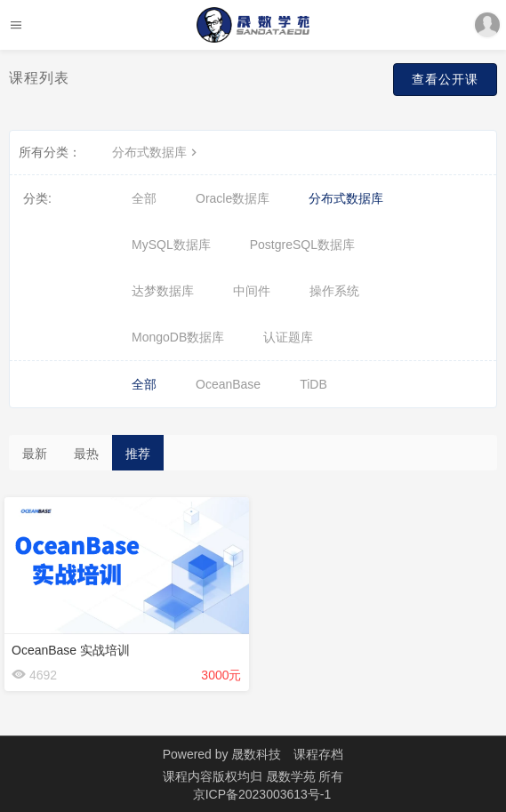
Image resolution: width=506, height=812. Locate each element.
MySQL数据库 (171, 245)
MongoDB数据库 (178, 337)
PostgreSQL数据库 (302, 245)
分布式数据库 (157, 152)
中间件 (252, 291)
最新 (35, 454)
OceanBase (228, 384)
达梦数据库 (163, 291)
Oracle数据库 (233, 198)
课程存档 (318, 754)
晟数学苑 (293, 776)
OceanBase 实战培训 (71, 650)
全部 (144, 198)
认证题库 (288, 337)
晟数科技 (256, 754)
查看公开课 (445, 79)
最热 (86, 454)
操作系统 (334, 291)
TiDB (313, 384)
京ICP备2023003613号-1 (262, 794)
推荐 (138, 454)
